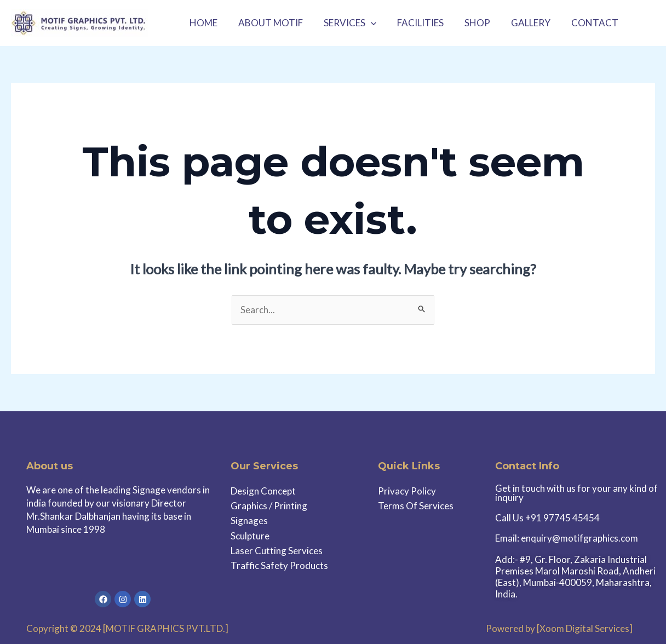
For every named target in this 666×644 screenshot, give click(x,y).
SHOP (467, 23)
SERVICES (345, 23)
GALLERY (519, 23)
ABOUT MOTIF (267, 23)
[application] (365, 23)
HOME (202, 23)
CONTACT (581, 23)
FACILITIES (413, 23)
